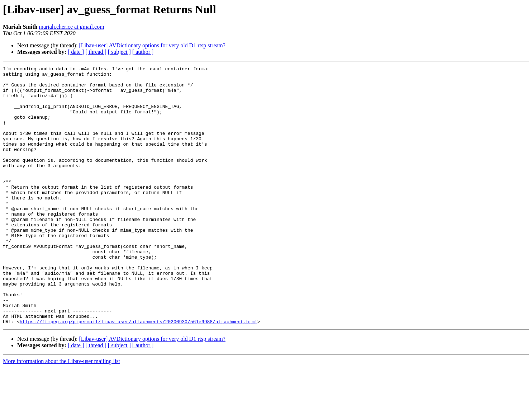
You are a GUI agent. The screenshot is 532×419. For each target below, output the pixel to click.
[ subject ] (119, 52)
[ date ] (76, 52)
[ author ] (143, 52)
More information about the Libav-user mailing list (61, 413)
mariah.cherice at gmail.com (71, 27)
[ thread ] (96, 52)
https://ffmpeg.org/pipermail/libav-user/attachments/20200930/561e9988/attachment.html (139, 373)
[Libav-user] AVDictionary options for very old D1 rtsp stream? (152, 45)
